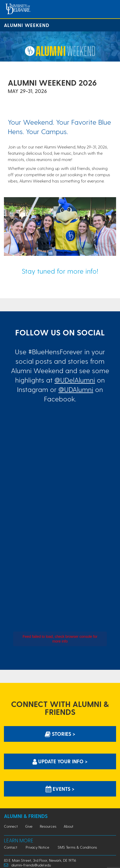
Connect (11, 826)
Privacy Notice (37, 847)
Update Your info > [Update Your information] (60, 761)
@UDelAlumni (75, 380)
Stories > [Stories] (60, 734)
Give (29, 826)
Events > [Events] (60, 789)
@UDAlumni (76, 389)
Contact (11, 847)
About (69, 826)
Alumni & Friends (26, 816)
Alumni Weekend (27, 25)
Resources (48, 826)
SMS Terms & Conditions (77, 847)
